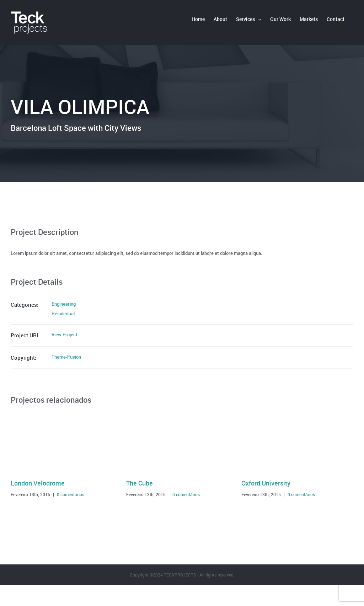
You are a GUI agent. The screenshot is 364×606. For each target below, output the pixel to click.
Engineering (64, 304)
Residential (63, 313)
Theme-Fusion (66, 357)
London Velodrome (38, 483)
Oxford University (266, 483)
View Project (65, 334)
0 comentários (71, 494)
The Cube (140, 483)
